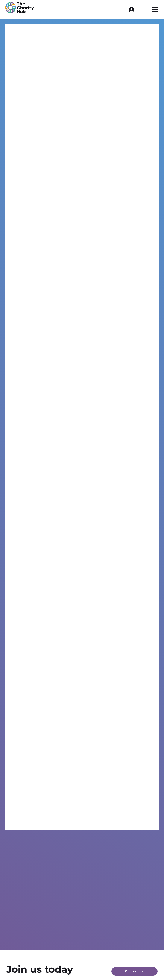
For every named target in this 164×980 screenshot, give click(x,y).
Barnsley (60, 33)
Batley (131, 33)
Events (38, 33)
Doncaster (109, 33)
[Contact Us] (134, 971)
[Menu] (155, 10)
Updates (84, 33)
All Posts (16, 33)
